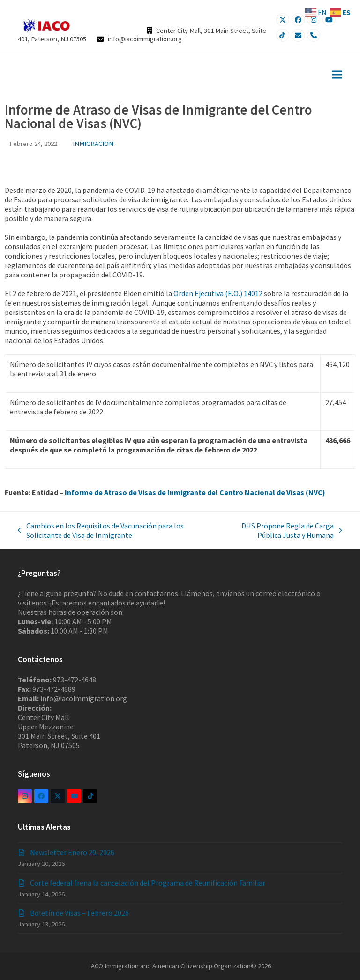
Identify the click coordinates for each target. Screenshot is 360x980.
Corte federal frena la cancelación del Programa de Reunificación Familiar (148, 883)
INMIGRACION (93, 143)
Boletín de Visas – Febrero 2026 (79, 913)
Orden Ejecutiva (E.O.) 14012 (218, 293)
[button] (337, 74)
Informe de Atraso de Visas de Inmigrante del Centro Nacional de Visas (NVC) (195, 492)
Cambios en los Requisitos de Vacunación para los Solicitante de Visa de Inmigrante (101, 530)
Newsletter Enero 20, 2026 (72, 852)
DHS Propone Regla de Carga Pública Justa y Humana (280, 530)
